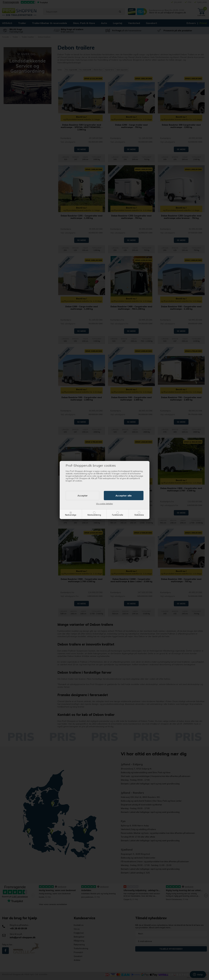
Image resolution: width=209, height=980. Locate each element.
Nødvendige (71, 515)
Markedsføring (94, 515)
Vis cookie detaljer (105, 504)
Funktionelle (118, 515)
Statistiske (139, 515)
